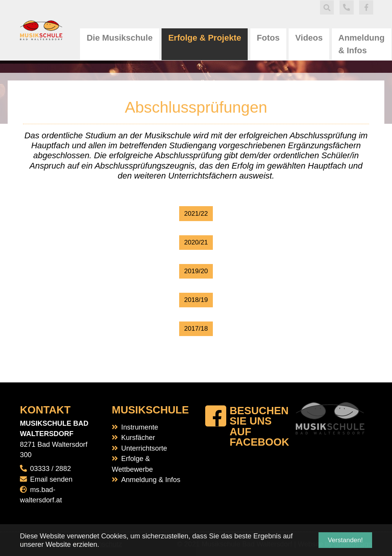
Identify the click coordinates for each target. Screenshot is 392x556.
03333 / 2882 (51, 468)
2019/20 (196, 271)
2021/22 (196, 214)
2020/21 (196, 242)
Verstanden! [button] (345, 540)
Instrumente (140, 427)
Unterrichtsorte (144, 448)
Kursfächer (138, 437)
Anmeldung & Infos (151, 480)
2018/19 (196, 300)
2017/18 (196, 329)
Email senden (51, 479)
